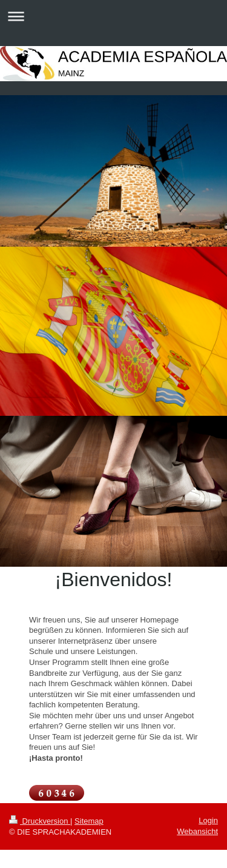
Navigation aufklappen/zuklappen (113, 16)
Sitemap (89, 821)
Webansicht (197, 831)
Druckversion (40, 821)
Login (208, 820)
